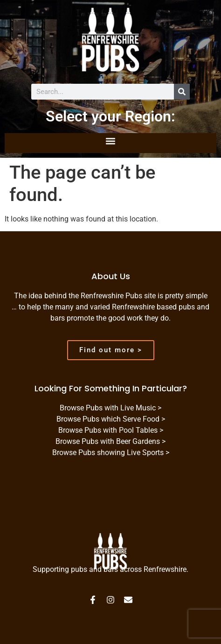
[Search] (182, 92)
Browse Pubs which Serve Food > (111, 419)
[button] (111, 141)
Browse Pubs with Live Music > (110, 408)
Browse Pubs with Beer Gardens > (110, 441)
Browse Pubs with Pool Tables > (111, 430)
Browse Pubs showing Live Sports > (111, 453)
